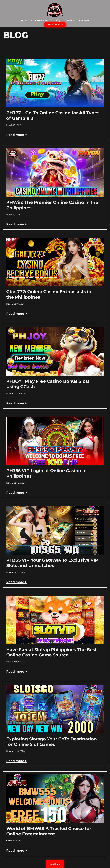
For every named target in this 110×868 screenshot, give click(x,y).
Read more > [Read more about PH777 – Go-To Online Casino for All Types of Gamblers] (17, 135)
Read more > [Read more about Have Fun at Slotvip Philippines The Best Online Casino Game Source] (17, 672)
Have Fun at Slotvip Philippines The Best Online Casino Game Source (52, 652)
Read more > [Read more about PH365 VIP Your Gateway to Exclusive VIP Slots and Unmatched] (17, 582)
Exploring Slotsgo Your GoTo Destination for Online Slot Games (52, 742)
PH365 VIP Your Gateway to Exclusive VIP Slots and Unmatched (52, 563)
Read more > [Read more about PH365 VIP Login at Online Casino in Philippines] (17, 493)
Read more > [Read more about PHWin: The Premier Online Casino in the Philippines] (17, 224)
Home (24, 20)
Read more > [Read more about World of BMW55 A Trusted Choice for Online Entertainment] (17, 851)
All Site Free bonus (41, 20)
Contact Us (70, 20)
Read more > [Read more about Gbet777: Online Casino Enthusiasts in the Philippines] (17, 314)
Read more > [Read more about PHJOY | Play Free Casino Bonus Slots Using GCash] (17, 403)
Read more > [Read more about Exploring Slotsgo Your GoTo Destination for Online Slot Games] (17, 761)
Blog (58, 20)
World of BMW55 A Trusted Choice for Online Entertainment (49, 831)
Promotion (84, 20)
